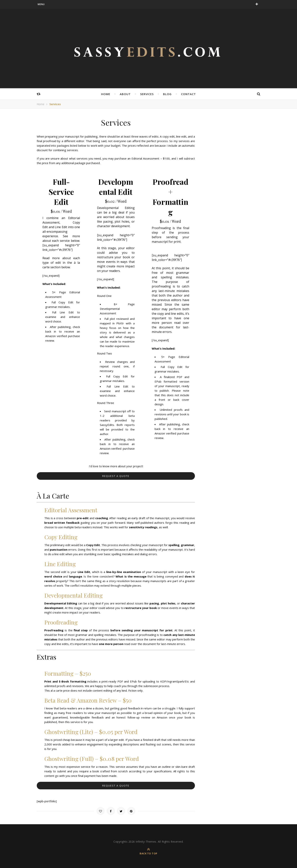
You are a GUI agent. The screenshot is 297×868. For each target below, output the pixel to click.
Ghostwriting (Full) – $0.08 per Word (92, 759)
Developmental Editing (73, 595)
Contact (188, 94)
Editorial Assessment (71, 510)
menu (41, 4)
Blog (167, 94)
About (125, 94)
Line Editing (60, 564)
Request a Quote (116, 476)
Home (106, 94)
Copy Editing (61, 537)
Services (147, 94)
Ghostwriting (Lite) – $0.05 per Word (91, 732)
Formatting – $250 (68, 673)
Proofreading (61, 622)
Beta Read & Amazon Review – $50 (88, 700)
